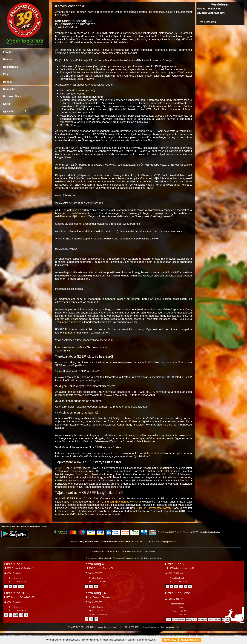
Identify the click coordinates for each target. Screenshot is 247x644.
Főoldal (8, 52)
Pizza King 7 (175, 564)
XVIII (16, 615)
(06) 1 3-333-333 (14, 573)
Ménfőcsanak (214, 619)
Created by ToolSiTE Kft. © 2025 (106, 552)
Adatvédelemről (190, 640)
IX (185, 586)
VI (172, 586)
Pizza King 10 (15, 593)
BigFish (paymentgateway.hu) (123, 502)
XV (96, 586)
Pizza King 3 (14, 564)
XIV (91, 619)
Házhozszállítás (12, 96)
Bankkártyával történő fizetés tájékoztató (175, 532)
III (10, 586)
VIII (181, 586)
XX (26, 615)
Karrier (7, 104)
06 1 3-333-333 (131, 627)
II (6, 586)
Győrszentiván (178, 619)
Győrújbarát (191, 619)
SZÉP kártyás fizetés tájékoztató (207, 532)
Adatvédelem (156, 558)
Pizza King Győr (178, 593)
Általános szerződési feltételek (99, 558)
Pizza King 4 (94, 564)
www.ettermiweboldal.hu (132, 552)
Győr (168, 619)
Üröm (21, 586)
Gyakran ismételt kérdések (138, 558)
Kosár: (10, 111)
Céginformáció (119, 558)
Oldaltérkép (150, 552)
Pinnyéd (225, 619)
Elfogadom (170, 640)
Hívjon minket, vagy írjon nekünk (163, 542)
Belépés (8, 59)
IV (87, 586)
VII (176, 586)
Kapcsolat (9, 89)
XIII (15, 586)
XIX (21, 615)
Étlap (6, 74)
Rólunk (7, 82)
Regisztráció (11, 67)
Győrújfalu (202, 619)
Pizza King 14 (95, 593)
